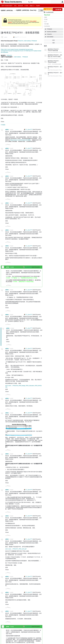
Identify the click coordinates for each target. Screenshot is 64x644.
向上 (6, 145)
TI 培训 (25, 6)
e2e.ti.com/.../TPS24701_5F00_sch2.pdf (16, 549)
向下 (10, 145)
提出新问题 (58, 9)
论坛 (14, 6)
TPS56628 (49, 29)
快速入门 (30, 6)
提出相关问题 (48, 9)
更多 (54, 43)
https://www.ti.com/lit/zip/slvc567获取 (20, 140)
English (36, 6)
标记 (54, 40)
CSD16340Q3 (50, 37)
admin (6, 37)
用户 (62, 2)
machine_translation (52, 32)
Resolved (47, 15)
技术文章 (19, 6)
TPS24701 (49, 34)
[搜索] (39, 2)
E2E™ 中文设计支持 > (7, 6)
